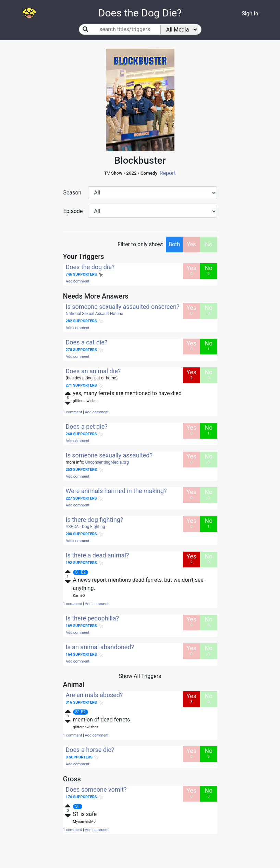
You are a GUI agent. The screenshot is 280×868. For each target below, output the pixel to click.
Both (174, 244)
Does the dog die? (90, 267)
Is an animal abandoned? (100, 647)
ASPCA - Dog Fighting (86, 527)
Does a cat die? (87, 342)
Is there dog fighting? (95, 520)
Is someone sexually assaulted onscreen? (123, 307)
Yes (192, 244)
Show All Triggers (140, 676)
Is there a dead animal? (98, 555)
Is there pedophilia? (92, 618)
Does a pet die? (87, 426)
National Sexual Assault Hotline (95, 314)
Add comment (78, 281)
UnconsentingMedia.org (107, 462)
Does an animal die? (93, 371)
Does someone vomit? (96, 789)
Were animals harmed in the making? (116, 491)
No (209, 244)
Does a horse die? (90, 750)
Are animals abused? (94, 695)
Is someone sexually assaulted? (109, 455)
